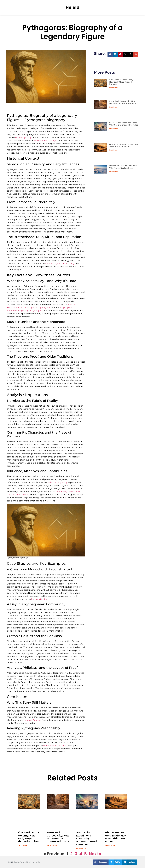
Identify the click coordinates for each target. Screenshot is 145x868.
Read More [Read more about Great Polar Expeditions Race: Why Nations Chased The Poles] (81, 848)
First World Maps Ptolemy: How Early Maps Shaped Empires (121, 82)
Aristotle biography (58, 482)
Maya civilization (40, 599)
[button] (110, 54)
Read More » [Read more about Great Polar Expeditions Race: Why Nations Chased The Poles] (114, 128)
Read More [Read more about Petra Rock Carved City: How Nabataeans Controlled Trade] (52, 845)
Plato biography (23, 138)
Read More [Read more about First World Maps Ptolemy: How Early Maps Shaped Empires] (22, 845)
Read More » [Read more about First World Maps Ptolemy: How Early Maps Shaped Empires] (114, 88)
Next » (95, 854)
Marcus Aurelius (33, 720)
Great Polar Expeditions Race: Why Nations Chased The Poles (124, 124)
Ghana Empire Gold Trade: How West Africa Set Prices (124, 145)
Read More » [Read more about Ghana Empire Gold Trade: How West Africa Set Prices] (114, 150)
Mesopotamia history (45, 141)
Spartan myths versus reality (60, 264)
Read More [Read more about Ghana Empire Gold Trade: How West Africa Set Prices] (110, 845)
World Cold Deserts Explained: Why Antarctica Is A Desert (123, 167)
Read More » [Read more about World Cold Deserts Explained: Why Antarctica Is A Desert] (114, 172)
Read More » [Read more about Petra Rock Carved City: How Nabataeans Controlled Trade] (114, 107)
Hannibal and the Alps (55, 746)
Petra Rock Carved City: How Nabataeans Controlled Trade (123, 102)
